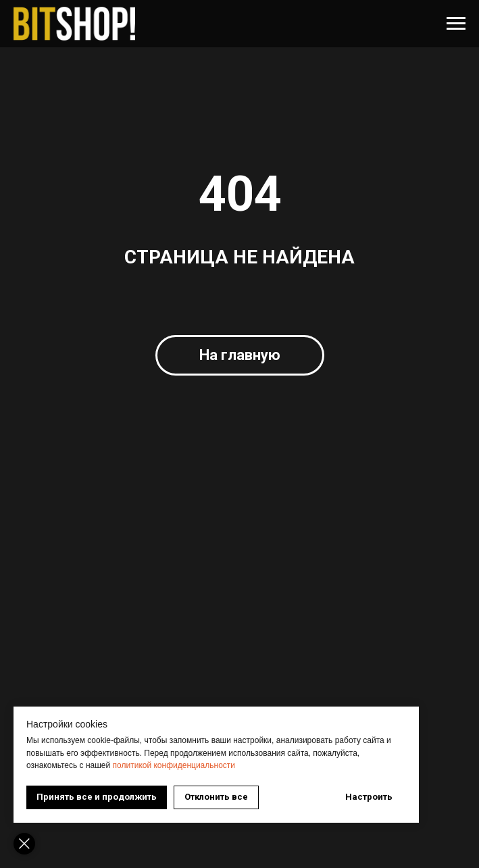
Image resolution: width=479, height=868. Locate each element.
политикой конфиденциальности (174, 765)
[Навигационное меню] (456, 24)
